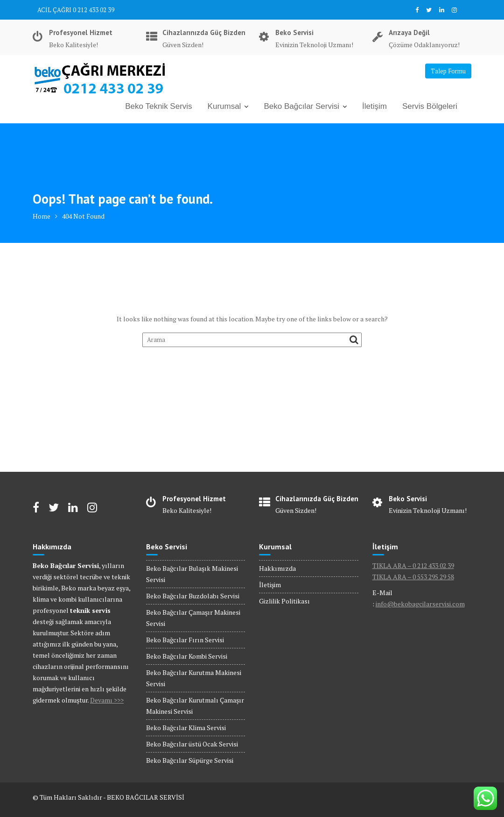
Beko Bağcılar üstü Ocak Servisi (192, 744)
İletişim (374, 106)
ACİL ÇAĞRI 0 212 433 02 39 (76, 10)
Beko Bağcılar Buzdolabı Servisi (193, 596)
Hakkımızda (277, 568)
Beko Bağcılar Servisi (301, 106)
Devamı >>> (107, 700)
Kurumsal (224, 106)
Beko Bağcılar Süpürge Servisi (190, 760)
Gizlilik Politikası (284, 601)
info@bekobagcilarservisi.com (420, 604)
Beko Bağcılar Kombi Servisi (187, 656)
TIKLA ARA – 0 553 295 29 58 (413, 577)
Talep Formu (448, 71)
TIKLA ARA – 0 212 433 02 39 (413, 565)
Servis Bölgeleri (430, 106)
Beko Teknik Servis (158, 106)
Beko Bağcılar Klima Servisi (186, 728)
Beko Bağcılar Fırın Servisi (185, 640)
